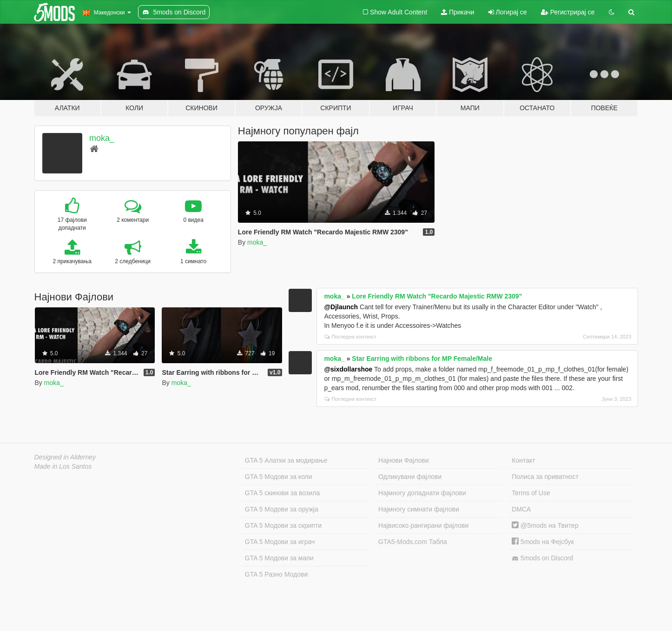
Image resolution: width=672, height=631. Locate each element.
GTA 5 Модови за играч (280, 542)
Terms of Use (531, 493)
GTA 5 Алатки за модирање (286, 460)
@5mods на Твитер (545, 525)
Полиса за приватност (545, 477)
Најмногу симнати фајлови (419, 509)
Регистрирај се (568, 12)
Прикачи (458, 12)
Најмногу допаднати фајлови (422, 493)
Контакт (523, 460)
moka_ (102, 138)
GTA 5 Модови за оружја (282, 509)
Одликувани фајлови (410, 477)
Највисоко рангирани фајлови (423, 525)
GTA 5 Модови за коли (279, 477)
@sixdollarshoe (348, 369)
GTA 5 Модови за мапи (279, 558)
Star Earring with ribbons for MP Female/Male (422, 359)
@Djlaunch (341, 307)
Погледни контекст (350, 337)
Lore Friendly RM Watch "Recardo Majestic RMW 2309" (437, 296)
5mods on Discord (542, 558)
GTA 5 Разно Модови (276, 574)
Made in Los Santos (63, 466)
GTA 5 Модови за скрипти (283, 525)
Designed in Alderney (65, 457)
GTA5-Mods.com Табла (413, 542)
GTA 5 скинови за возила (282, 493)
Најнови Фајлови (404, 460)
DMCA (521, 509)
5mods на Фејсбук (543, 542)
